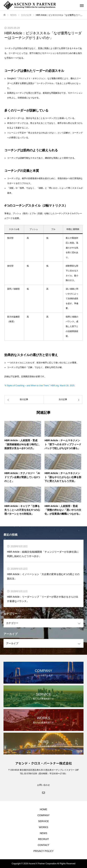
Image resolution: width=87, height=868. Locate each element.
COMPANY (43, 815)
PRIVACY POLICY (43, 851)
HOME (43, 809)
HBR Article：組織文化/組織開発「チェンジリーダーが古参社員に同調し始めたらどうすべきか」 (43, 554)
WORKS (44, 827)
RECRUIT (43, 839)
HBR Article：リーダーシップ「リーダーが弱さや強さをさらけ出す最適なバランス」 (43, 599)
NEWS (43, 833)
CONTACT (44, 845)
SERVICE (43, 821)
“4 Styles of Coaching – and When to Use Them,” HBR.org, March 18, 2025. (40, 386)
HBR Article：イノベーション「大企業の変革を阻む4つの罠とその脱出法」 (43, 576)
